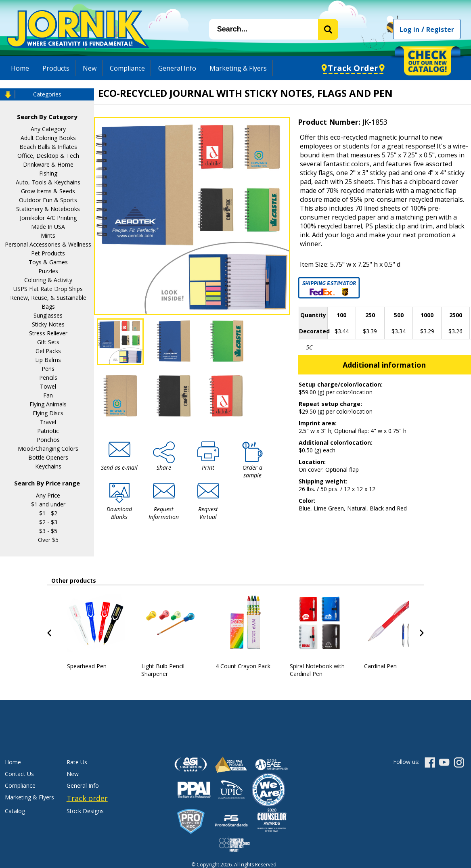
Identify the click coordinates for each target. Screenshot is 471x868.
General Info (177, 68)
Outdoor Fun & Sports (48, 200)
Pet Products (48, 253)
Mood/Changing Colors (48, 449)
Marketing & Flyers (238, 68)
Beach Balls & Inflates (48, 147)
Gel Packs (48, 351)
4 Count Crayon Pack (243, 666)
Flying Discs (48, 413)
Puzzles (48, 271)
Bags (48, 306)
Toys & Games (48, 262)
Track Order (353, 68)
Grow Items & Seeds (48, 191)
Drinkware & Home (48, 164)
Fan (48, 395)
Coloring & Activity (48, 280)
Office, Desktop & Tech (48, 156)
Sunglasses (48, 315)
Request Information (164, 513)
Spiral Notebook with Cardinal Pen (317, 670)
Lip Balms (48, 360)
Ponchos (48, 440)
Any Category (48, 129)
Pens (48, 369)
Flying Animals (48, 404)
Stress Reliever (48, 333)
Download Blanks (119, 513)
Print (208, 467)
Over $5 (48, 540)
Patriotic (48, 431)
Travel (48, 422)
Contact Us (19, 774)
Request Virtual (208, 513)
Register (440, 29)
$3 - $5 (48, 531)
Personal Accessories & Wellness (48, 244)
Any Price (48, 495)
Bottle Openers (48, 457)
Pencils (48, 378)
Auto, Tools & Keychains (48, 182)
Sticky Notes (48, 324)
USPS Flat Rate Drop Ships (48, 289)
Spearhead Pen (87, 666)
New (90, 68)
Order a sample (252, 471)
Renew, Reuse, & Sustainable (48, 298)
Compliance (127, 68)
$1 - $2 (48, 513)
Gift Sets (48, 342)
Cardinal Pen (380, 666)
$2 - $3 (48, 522)
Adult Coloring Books (48, 138)
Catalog (15, 811)
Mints (48, 235)
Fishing (48, 173)
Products (56, 68)
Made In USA (48, 227)
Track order (87, 798)
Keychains (48, 466)
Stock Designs (85, 811)
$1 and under (48, 504)
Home (20, 68)
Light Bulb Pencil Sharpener (163, 670)
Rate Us (77, 762)
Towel (48, 386)
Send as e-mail (119, 467)
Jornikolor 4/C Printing (48, 218)
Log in (409, 29)
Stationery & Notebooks (48, 209)
